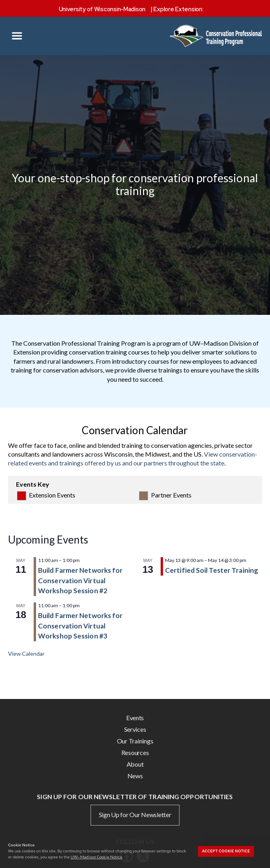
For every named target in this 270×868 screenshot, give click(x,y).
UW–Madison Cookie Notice (96, 857)
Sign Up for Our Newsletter (135, 815)
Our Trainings (135, 741)
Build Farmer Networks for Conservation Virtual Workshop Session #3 (81, 626)
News (135, 776)
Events (135, 718)
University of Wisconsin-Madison (102, 9)
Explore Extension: (178, 9)
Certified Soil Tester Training (212, 570)
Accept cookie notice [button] (226, 851)
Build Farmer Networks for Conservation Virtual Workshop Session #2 (81, 580)
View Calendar (26, 654)
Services (135, 729)
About (135, 764)
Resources (135, 752)
